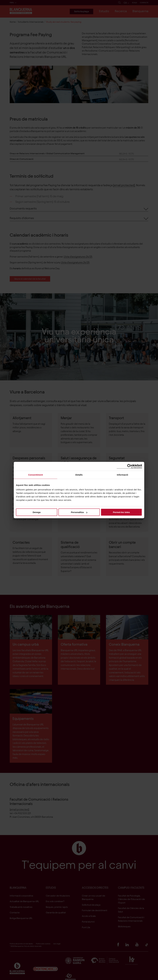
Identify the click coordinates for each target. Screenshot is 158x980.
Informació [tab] (122, 475)
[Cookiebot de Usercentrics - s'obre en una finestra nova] (129, 466)
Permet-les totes (121, 512)
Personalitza (79, 512)
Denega (37, 512)
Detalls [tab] (79, 475)
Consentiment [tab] (35, 475)
